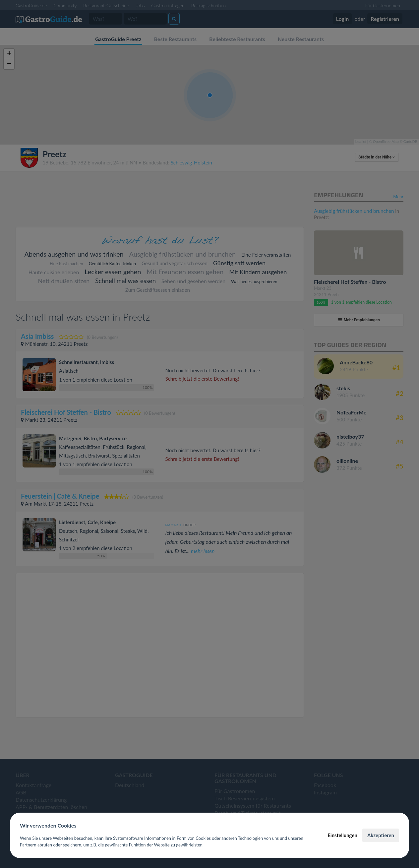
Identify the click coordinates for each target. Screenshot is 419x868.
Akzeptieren (381, 835)
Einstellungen (342, 835)
